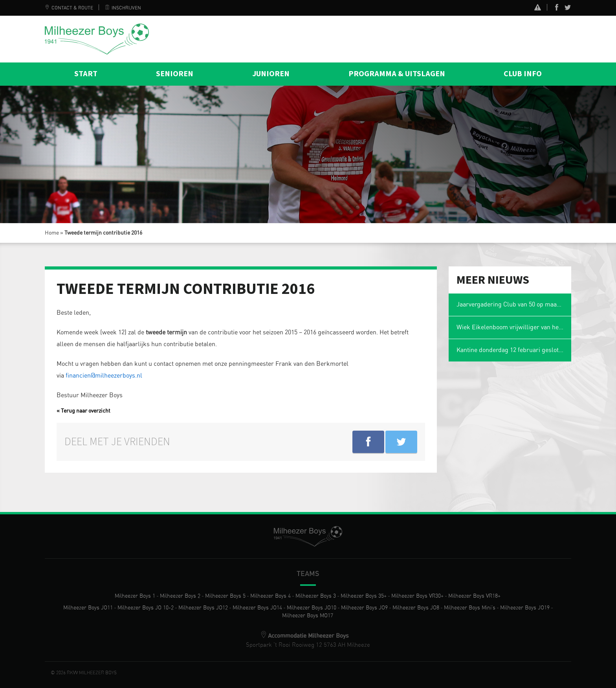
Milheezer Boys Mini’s (470, 608)
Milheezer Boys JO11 (88, 608)
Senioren (175, 74)
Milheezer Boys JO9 (364, 608)
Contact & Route (69, 8)
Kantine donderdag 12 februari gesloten (511, 350)
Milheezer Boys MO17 (308, 616)
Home (52, 233)
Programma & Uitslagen (397, 74)
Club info (523, 74)
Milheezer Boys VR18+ (474, 596)
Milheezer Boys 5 (225, 596)
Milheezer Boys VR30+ (417, 596)
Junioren (271, 74)
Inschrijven (123, 8)
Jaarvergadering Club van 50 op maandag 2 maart (514, 305)
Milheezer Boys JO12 (203, 608)
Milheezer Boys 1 (135, 596)
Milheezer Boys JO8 (416, 608)
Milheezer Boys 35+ (364, 596)
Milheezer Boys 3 (316, 596)
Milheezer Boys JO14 (257, 608)
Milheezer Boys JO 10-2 (146, 608)
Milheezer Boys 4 (270, 596)
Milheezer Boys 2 (180, 596)
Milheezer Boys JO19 (525, 608)
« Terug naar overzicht (83, 411)
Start (86, 74)
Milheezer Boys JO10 (312, 608)
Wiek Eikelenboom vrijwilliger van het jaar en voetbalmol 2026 (514, 327)
